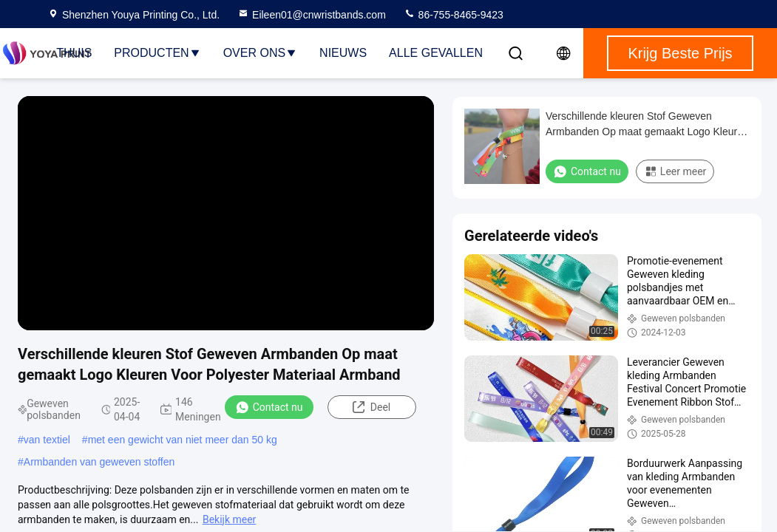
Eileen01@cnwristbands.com (312, 15)
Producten (157, 53)
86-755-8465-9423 (454, 15)
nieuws (343, 53)
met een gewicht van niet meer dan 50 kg (183, 440)
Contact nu (269, 407)
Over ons (260, 53)
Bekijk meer (229, 519)
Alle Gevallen (436, 53)
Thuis (74, 53)
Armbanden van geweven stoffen (99, 462)
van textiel (47, 440)
